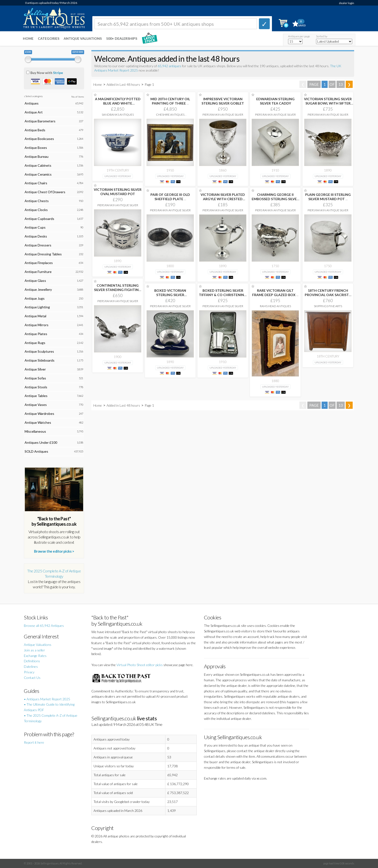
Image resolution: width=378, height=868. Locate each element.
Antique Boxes (36, 148)
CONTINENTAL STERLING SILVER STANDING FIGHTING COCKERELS (118, 290)
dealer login (347, 3)
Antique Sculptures (39, 351)
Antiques (32, 103)
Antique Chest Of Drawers (45, 192)
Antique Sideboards (40, 360)
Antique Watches (38, 422)
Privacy (29, 672)
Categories (49, 38)
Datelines (31, 666)
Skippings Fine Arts (328, 306)
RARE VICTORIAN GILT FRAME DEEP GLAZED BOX (275, 293)
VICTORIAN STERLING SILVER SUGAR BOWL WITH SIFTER (328, 103)
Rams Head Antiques (275, 306)
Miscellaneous (35, 431)
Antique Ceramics (38, 174)
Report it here (34, 742)
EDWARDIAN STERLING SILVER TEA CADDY (275, 101)
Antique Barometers (40, 121)
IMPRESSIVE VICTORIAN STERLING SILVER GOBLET (223, 101)
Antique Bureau (37, 156)
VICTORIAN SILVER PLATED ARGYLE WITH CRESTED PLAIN (223, 199)
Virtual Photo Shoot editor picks (140, 665)
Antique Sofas (35, 378)
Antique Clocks (36, 210)
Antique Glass (35, 281)
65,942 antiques (170, 66)
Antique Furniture (38, 272)
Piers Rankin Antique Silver (223, 115)
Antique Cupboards (39, 219)
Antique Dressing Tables (43, 254)
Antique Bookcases (39, 139)
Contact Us (32, 678)
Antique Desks (36, 236)
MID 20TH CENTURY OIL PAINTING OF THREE (170, 101)
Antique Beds (35, 130)
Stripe (58, 73)
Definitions (32, 661)
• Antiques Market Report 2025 (47, 699)
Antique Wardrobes (39, 414)
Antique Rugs (35, 343)
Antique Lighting (37, 307)
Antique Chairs (36, 183)
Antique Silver (35, 369)
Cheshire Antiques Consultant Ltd (170, 116)
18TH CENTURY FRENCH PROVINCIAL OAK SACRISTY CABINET (328, 295)
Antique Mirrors (37, 325)
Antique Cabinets (38, 165)
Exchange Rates (35, 656)
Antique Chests (37, 201)
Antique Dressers (38, 245)
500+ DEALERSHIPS (122, 38)
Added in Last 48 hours (124, 84)
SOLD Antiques (36, 451)
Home (28, 38)
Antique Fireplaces (39, 263)
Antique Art (34, 112)
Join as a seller (34, 650)
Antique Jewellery (38, 289)
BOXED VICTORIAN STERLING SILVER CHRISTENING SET (170, 295)
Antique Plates (36, 334)
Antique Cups (35, 227)
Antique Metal (35, 316)
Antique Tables (36, 396)
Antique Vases (36, 405)
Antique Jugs (35, 298)
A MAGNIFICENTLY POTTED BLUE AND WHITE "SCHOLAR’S (118, 103)
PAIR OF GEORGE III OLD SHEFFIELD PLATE (170, 197)
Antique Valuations (83, 38)
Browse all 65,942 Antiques (44, 626)
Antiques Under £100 (41, 442)
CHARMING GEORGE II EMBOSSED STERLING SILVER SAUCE (275, 199)
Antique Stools (36, 387)
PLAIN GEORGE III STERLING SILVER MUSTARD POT (328, 197)
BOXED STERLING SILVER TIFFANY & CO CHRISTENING (223, 295)
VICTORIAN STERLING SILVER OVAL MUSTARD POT (118, 192)
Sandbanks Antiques (118, 115)
